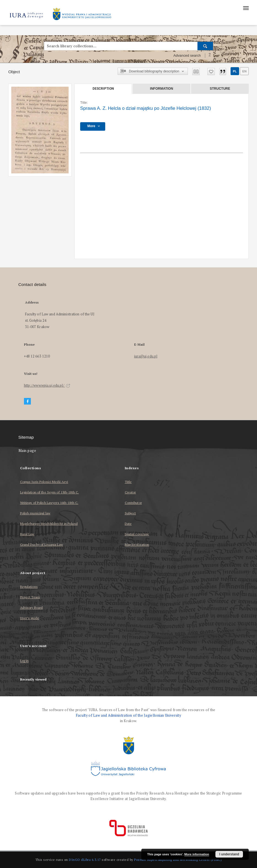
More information (197, 854)
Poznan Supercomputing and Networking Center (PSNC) (178, 860)
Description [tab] (103, 89)
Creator (130, 492)
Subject (130, 513)
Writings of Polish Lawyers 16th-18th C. (49, 503)
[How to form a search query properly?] (210, 56)
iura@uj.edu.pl (146, 356)
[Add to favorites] (211, 72)
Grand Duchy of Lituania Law (42, 544)
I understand (229, 854)
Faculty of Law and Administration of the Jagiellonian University (128, 715)
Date (128, 524)
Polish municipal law (35, 513)
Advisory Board (32, 608)
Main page (27, 451)
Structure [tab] (220, 89)
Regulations (29, 587)
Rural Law (27, 534)
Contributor (133, 503)
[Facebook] (28, 401)
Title (128, 482)
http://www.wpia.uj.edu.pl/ (47, 385)
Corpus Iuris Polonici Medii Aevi (44, 482)
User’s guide (30, 618)
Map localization (137, 544)
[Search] (205, 46)
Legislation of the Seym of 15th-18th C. (50, 492)
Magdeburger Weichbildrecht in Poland (49, 524)
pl (235, 71)
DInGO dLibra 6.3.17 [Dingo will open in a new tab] (85, 860)
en (244, 71)
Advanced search (187, 56)
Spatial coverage (137, 534)
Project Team (30, 597)
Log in (25, 661)
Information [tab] (162, 89)
